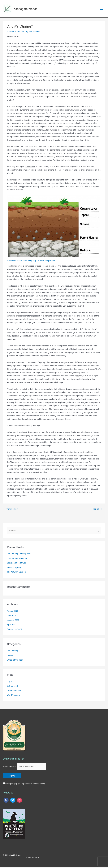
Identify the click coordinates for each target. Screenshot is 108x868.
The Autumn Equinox (16, 573)
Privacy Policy (33, 858)
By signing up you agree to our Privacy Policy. (25, 785)
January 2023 (13, 621)
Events (10, 656)
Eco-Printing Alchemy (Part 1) (20, 555)
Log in (10, 682)
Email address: (25, 768)
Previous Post (11, 510)
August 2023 (13, 612)
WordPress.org (14, 696)
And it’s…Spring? (14, 569)
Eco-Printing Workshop (17, 559)
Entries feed (12, 687)
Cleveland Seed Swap (17, 564)
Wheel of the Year (16, 33)
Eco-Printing (12, 652)
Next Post (99, 510)
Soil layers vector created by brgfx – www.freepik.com (31, 262)
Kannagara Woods (30, 9)
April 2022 (12, 626)
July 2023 (11, 617)
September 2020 (14, 630)
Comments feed (14, 692)
